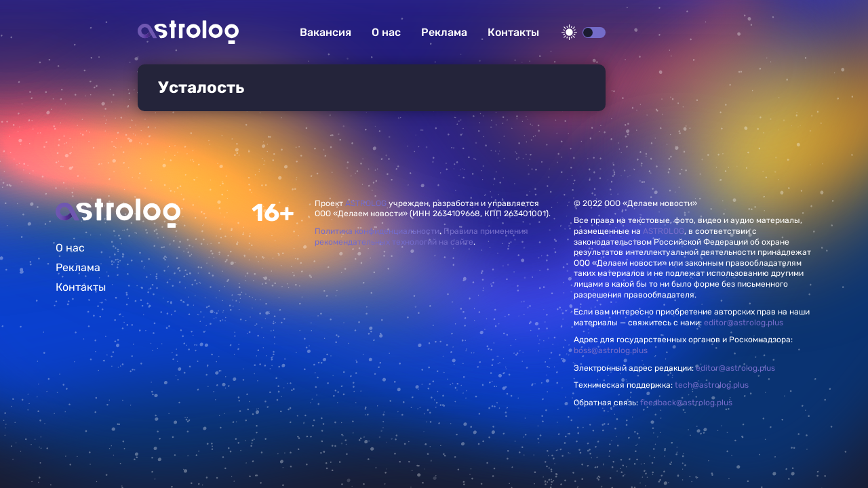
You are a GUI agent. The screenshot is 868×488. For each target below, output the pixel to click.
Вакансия (325, 32)
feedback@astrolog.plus (686, 403)
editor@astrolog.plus (744, 323)
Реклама (444, 32)
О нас (386, 32)
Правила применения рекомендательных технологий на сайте (421, 237)
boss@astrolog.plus (611, 350)
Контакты (513, 32)
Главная (118, 213)
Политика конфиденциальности (377, 231)
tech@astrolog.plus (712, 385)
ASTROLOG (366, 203)
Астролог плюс (188, 32)
